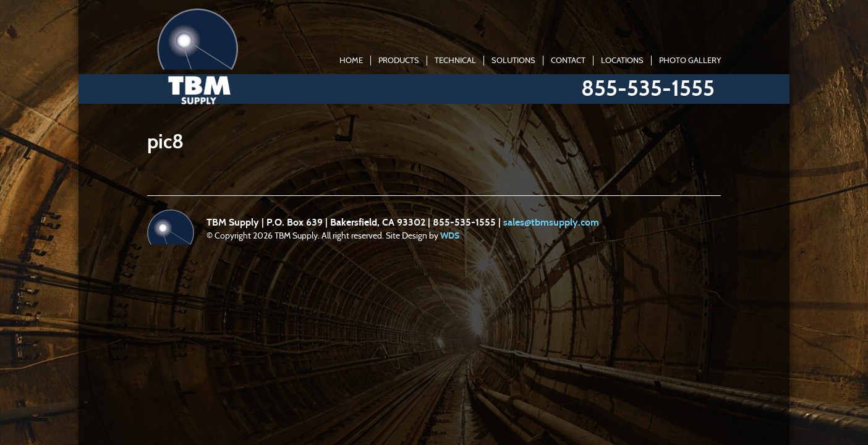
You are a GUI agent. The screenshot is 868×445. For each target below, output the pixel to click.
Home (351, 61)
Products (399, 61)
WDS (450, 236)
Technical (455, 61)
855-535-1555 (648, 88)
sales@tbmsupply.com (551, 222)
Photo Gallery (690, 61)
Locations (622, 61)
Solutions (513, 61)
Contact (568, 61)
